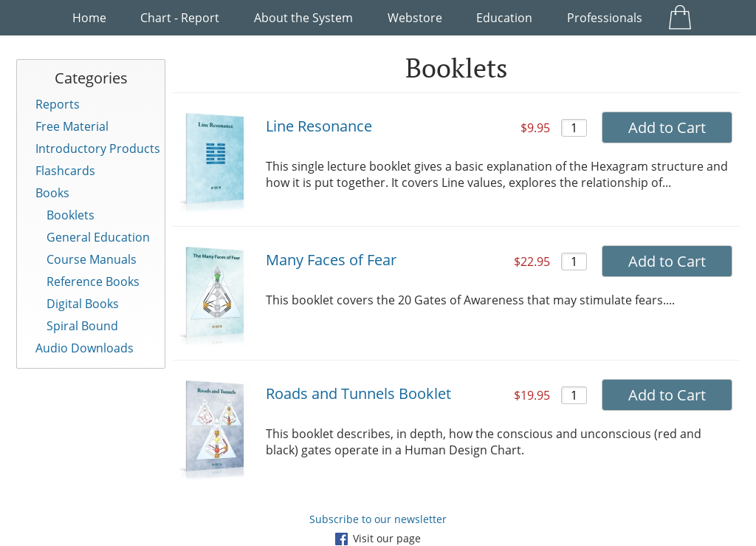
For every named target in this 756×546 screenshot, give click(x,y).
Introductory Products (98, 149)
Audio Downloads (85, 348)
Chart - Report (180, 18)
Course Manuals (92, 259)
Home (89, 18)
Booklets (71, 215)
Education (504, 18)
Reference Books (93, 281)
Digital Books (83, 304)
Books (52, 193)
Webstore (415, 18)
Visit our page (378, 538)
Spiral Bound (82, 326)
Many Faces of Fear (331, 260)
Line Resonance (319, 126)
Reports (58, 104)
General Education (98, 237)
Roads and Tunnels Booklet (358, 393)
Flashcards (65, 171)
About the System (303, 18)
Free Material (72, 126)
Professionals (605, 18)
